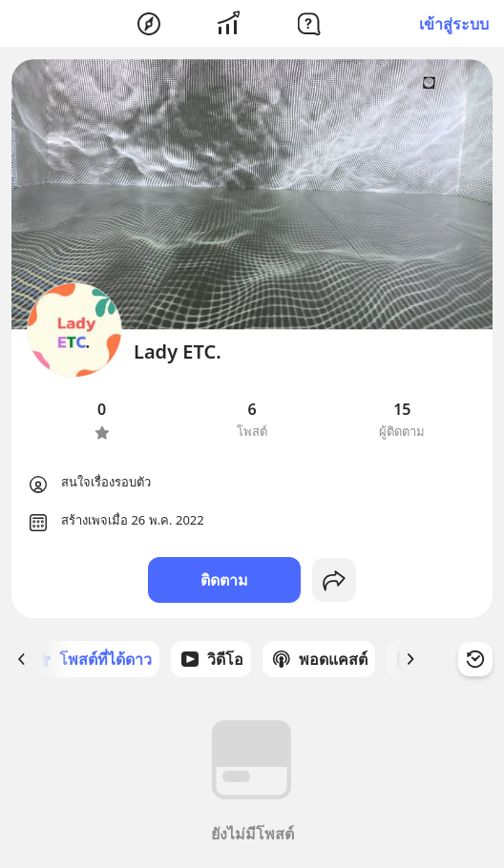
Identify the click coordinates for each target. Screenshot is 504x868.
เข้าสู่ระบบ (454, 24)
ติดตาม (224, 580)
